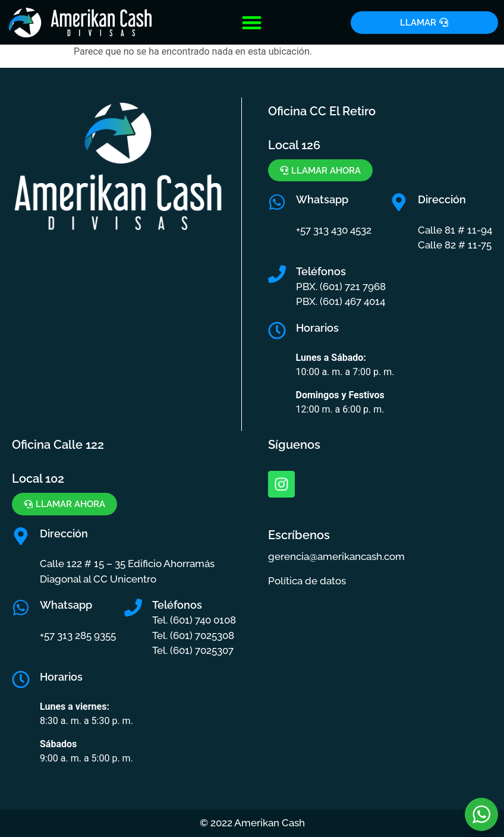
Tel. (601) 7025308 (193, 635)
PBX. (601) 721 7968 (341, 287)
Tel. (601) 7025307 (193, 651)
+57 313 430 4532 (334, 230)
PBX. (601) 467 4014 (341, 302)
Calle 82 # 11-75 (455, 246)
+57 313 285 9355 (78, 635)
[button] (252, 22)
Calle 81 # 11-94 (455, 230)
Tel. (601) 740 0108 (194, 621)
